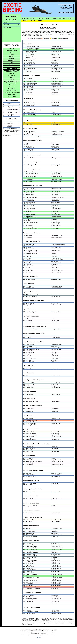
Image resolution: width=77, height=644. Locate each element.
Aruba (12, 53)
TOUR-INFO (48, 18)
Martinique (12, 85)
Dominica (12, 66)
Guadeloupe (12, 76)
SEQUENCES (40, 18)
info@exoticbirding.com (66, 12)
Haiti (12, 78)
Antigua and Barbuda (12, 51)
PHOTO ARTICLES (63, 18)
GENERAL (71, 18)
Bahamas (12, 55)
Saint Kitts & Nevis (12, 91)
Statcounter (39, 637)
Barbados (12, 57)
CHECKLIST (25, 21)
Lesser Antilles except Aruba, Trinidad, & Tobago (12, 82)
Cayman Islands (12, 61)
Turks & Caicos (12, 97)
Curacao (12, 65)
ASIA (52, 1)
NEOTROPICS (33, 1)
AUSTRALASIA (61, 1)
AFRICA (42, 1)
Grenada (12, 74)
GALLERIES (33, 18)
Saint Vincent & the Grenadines (12, 93)
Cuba (12, 63)
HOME (6, 1)
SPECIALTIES (33, 21)
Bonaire (12, 59)
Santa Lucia (12, 95)
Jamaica (12, 80)
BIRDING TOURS (25, 18)
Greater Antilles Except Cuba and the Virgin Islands (12, 71)
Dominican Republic (12, 68)
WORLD (24, 1)
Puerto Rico (12, 89)
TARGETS (40, 21)
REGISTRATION (70, 1)
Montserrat (12, 87)
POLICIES (55, 18)
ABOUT (15, 1)
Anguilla (12, 49)
